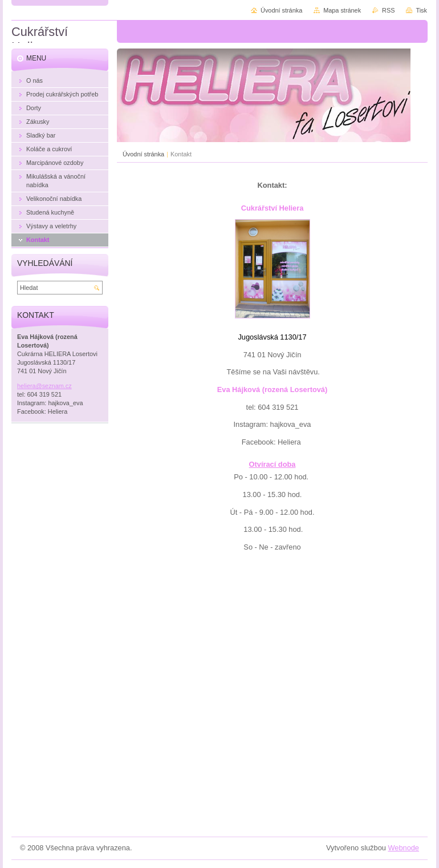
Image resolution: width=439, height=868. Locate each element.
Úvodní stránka (143, 154)
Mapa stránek (342, 10)
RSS (388, 10)
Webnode (403, 848)
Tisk (421, 10)
